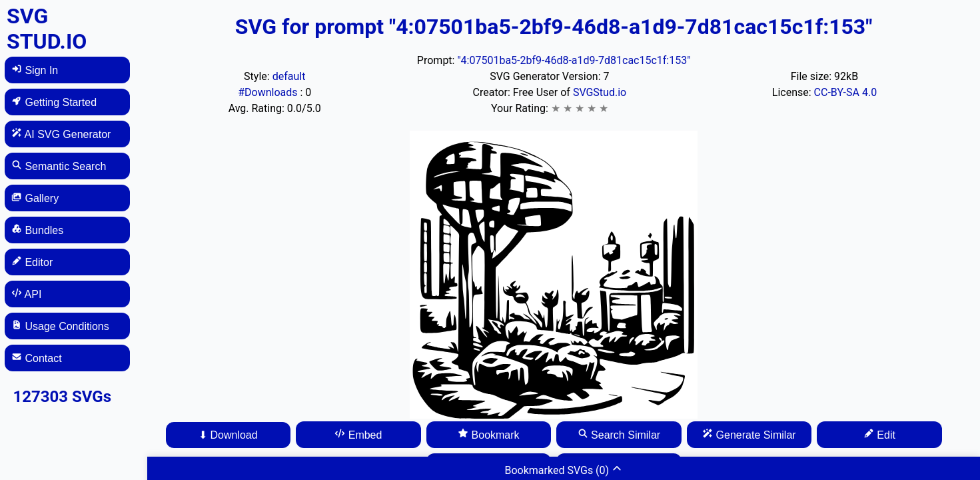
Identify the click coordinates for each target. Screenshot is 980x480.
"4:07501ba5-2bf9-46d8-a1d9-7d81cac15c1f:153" (574, 60)
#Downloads (269, 92)
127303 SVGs (62, 397)
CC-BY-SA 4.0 (846, 92)
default (289, 76)
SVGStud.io (600, 92)
